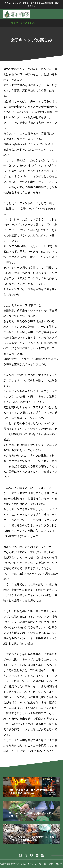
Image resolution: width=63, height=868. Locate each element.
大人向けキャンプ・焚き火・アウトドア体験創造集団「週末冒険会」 (32, 5)
